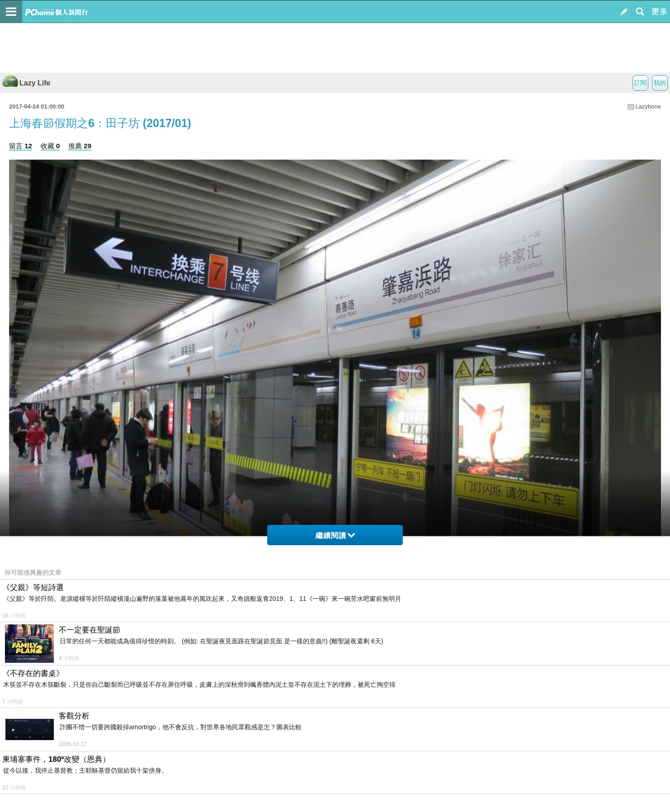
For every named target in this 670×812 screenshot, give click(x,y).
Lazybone (648, 106)
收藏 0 (50, 146)
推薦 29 (80, 146)
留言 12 (21, 146)
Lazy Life (26, 83)
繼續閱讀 (335, 536)
